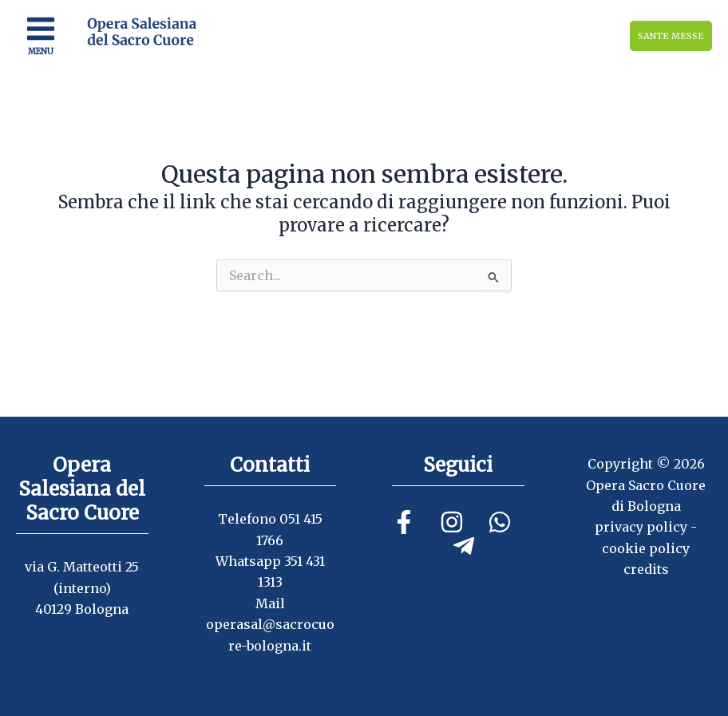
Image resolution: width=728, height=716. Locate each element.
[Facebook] (404, 522)
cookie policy (646, 548)
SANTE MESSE (671, 36)
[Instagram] (452, 522)
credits (646, 569)
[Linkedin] (500, 522)
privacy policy (641, 527)
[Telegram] (464, 546)
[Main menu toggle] (41, 36)
